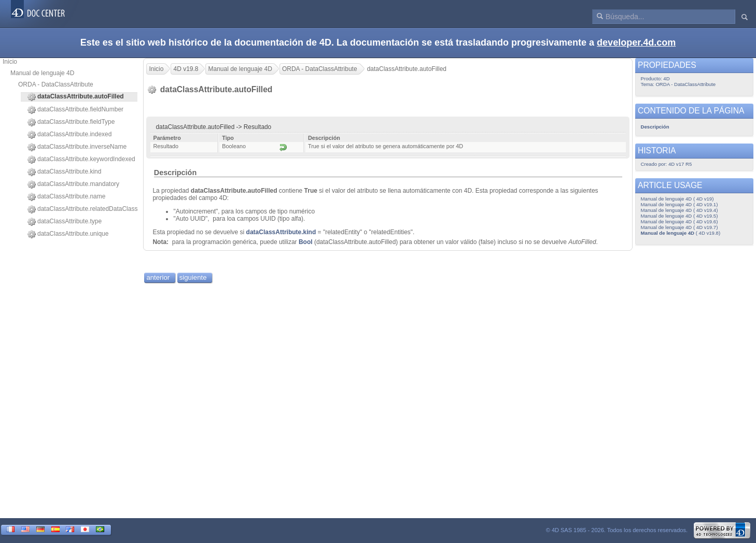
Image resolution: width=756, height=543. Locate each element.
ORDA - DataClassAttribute (56, 84)
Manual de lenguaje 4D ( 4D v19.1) (680, 204)
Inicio (10, 62)
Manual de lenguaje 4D (42, 73)
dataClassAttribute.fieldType (71, 122)
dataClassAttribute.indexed (69, 135)
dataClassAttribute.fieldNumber (75, 110)
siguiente (193, 277)
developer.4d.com (636, 42)
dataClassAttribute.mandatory (73, 184)
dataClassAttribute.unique (68, 234)
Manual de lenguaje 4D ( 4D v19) (677, 199)
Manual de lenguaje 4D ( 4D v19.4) (680, 210)
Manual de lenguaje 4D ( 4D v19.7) (680, 227)
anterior (158, 277)
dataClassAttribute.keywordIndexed (81, 160)
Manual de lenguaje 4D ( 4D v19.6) (680, 222)
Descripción (175, 173)
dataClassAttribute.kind (64, 172)
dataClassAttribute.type (65, 222)
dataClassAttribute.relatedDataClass (82, 209)
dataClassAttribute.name (66, 197)
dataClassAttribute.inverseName (77, 147)
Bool (306, 242)
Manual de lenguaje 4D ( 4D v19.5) (680, 216)
